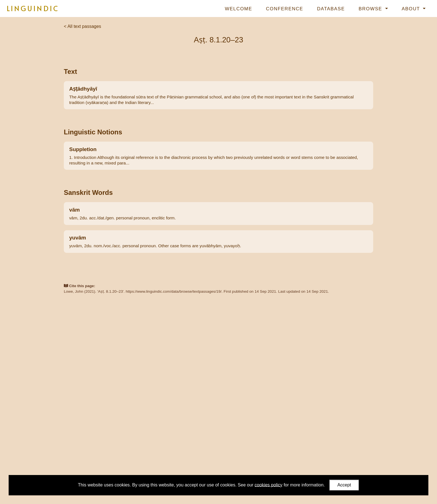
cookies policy (269, 485)
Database (331, 9)
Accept (344, 485)
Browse (371, 9)
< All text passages (82, 26)
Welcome (239, 9)
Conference (284, 9)
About (412, 9)
